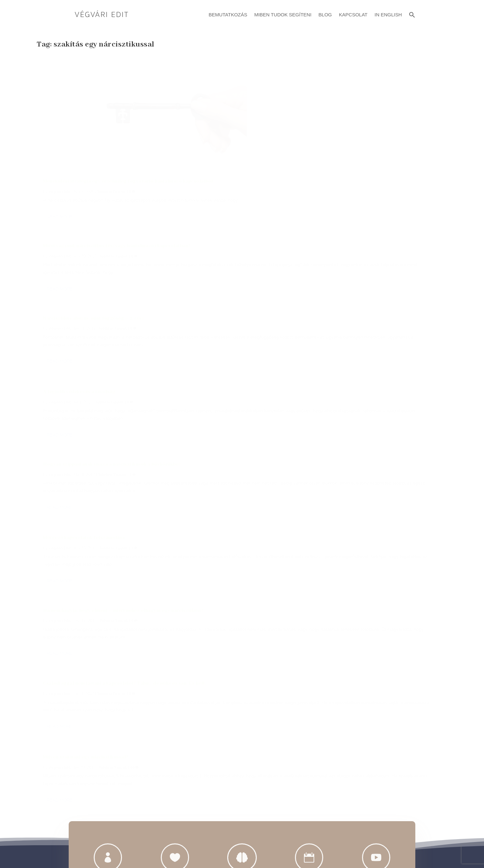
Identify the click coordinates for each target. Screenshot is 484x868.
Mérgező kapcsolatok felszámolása (358, 159)
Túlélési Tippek (112, 158)
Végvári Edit (60, 158)
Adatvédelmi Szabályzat (242, 805)
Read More (60, 191)
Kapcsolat (353, 15)
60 (409, 266)
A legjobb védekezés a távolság (79, 221)
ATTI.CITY (252, 848)
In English (388, 15)
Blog (325, 15)
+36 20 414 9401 (112, 651)
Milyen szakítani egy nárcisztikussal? (360, 255)
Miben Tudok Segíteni (283, 15)
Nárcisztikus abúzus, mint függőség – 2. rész (368, 64)
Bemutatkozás (228, 15)
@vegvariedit (285, 651)
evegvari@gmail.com (199, 651)
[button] (412, 14)
